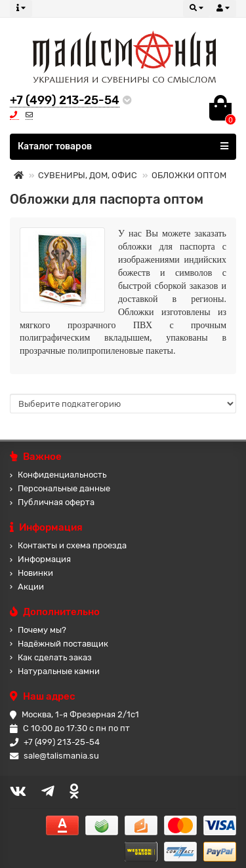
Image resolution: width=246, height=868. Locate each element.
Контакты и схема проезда (68, 545)
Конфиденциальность (58, 475)
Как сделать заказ (51, 657)
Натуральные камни (55, 671)
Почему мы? (38, 630)
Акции (27, 587)
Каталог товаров (123, 146)
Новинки (31, 573)
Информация (40, 559)
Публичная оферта (52, 502)
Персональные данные (60, 488)
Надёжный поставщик (59, 644)
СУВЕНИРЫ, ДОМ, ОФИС (88, 175)
